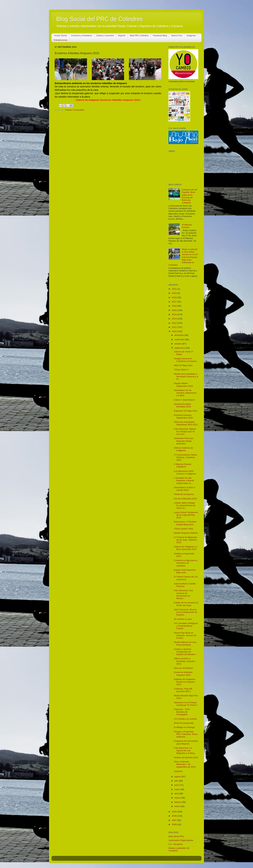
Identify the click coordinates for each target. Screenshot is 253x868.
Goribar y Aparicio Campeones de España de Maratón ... (186, 652)
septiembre (180, 348)
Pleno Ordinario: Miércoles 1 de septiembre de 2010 (185, 764)
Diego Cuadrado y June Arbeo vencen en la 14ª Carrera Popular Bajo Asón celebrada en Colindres (183, 257)
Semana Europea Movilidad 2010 (182, 405)
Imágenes (191, 35)
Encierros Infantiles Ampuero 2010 (183, 674)
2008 (175, 816)
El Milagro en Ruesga (184, 727)
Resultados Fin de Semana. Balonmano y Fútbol (185, 393)
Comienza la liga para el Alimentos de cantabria (186, 563)
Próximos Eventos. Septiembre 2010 (183, 416)
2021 (175, 289)
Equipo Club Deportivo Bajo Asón (185, 571)
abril (177, 794)
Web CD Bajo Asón (183, 365)
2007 (175, 820)
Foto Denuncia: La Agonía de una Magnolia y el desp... (185, 751)
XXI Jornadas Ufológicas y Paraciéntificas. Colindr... (186, 626)
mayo (177, 789)
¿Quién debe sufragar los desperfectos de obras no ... (185, 505)
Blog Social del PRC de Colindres (100, 19)
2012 (175, 323)
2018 (175, 297)
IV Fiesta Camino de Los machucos (186, 578)
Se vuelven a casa (183, 619)
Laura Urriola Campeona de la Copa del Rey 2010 (186, 515)
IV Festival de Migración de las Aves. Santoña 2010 (186, 540)
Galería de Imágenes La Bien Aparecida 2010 (186, 548)
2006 (175, 824)
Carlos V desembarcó (184, 400)
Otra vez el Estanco (183, 668)
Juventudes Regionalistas (181, 840)
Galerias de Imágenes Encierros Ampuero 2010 (185, 682)
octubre (178, 344)
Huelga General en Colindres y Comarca (185, 360)
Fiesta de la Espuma (184, 494)
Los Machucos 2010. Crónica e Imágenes (185, 472)
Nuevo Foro (177, 35)
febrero (178, 802)
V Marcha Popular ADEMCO (183, 465)
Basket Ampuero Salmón (186, 533)
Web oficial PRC (176, 836)
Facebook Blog (160, 35)
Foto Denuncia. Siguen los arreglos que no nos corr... (185, 431)
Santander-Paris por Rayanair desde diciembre (184, 441)
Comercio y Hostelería (81, 35)
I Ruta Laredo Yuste (184, 529)
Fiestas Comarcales (75, 110)
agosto (178, 777)
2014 (175, 314)
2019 (175, 293)
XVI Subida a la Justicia (185, 719)
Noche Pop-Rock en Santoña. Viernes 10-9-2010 (185, 635)
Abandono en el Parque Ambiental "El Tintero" (186, 704)
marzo (178, 798)
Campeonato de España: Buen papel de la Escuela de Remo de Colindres (189, 196)
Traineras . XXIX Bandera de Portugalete (182, 712)
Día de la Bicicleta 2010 (185, 499)
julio (177, 781)
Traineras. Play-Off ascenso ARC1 (183, 690)
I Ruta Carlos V (181, 370)
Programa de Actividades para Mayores (186, 742)
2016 (175, 306)
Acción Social (60, 35)
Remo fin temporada (184, 723)
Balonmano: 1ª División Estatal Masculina (185, 523)
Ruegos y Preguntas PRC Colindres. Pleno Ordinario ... (186, 734)
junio (177, 785)
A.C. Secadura (176, 844)
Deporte (122, 35)
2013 (175, 319)
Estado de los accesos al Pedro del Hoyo (186, 604)
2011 (175, 327)
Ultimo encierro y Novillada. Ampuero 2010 (185, 661)
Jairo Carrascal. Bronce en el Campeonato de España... (186, 612)
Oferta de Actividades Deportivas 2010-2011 (186, 423)
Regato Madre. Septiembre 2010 (183, 385)
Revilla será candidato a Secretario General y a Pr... (186, 377)
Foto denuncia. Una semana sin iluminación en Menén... (183, 594)
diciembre (179, 335)
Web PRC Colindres (139, 35)
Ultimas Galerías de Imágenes (184, 449)
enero (177, 806)
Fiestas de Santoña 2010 (186, 757)
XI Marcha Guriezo (187, 226)
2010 (175, 331)
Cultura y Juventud (105, 35)
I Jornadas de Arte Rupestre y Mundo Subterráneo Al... (184, 480)
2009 (175, 812)
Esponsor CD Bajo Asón (186, 411)
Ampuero (178, 771)
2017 (175, 302)
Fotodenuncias (60, 40)
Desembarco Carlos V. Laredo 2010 (185, 489)
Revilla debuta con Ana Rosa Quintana (185, 643)
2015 (175, 310)
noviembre (180, 339)
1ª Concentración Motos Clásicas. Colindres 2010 (186, 457)
